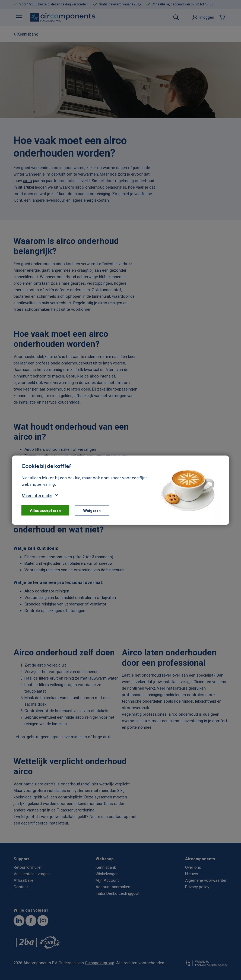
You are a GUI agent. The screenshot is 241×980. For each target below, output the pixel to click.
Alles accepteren (45, 510)
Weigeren (92, 510)
